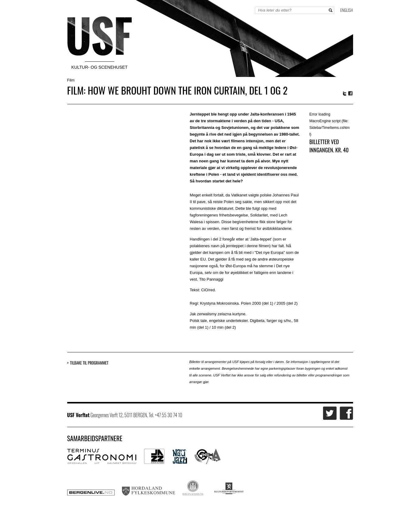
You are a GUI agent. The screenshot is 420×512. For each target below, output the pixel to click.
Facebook (351, 93)
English (347, 10)
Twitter (345, 93)
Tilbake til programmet (89, 363)
